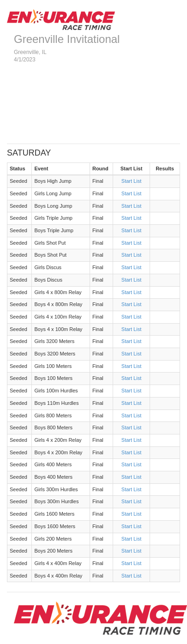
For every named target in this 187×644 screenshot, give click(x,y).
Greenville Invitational (67, 39)
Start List (131, 181)
